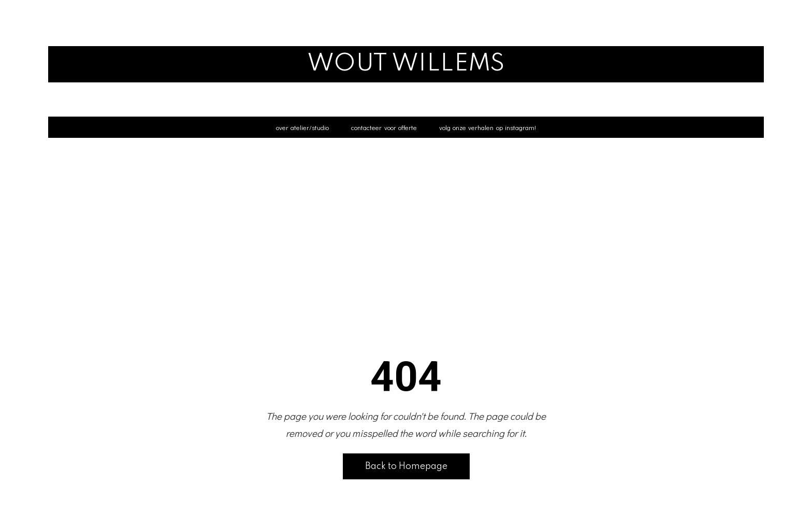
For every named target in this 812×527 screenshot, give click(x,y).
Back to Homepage (406, 466)
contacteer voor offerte (384, 127)
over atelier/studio (302, 127)
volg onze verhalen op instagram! (488, 127)
